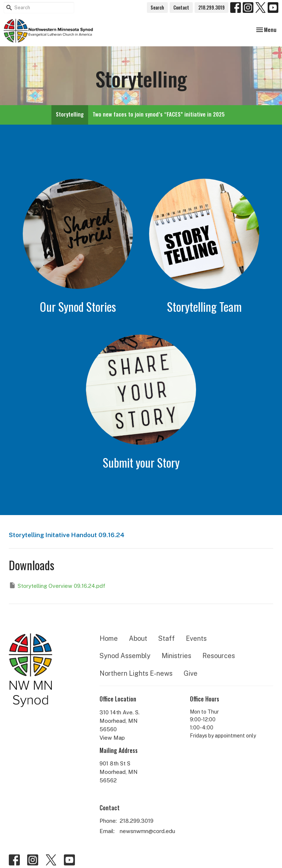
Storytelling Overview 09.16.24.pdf (57, 585)
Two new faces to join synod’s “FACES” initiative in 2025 (159, 114)
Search (157, 7)
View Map (112, 738)
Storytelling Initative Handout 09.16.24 (67, 535)
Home (109, 638)
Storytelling (70, 114)
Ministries (176, 656)
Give (191, 673)
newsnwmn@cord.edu (147, 831)
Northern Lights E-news (136, 673)
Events (196, 638)
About (138, 638)
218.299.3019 (211, 7)
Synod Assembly (125, 656)
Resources (219, 656)
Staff (167, 638)
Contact (181, 7)
